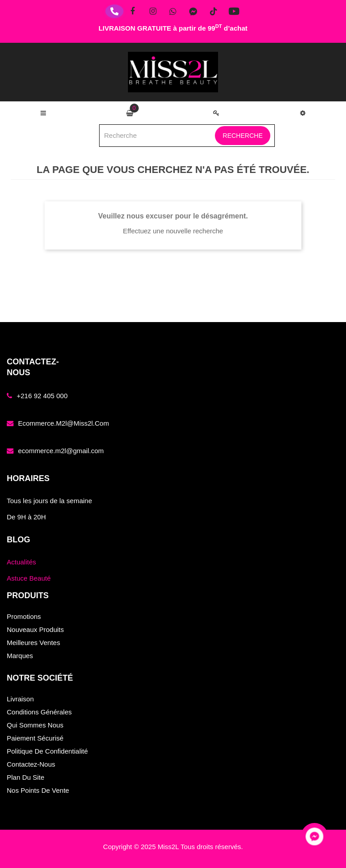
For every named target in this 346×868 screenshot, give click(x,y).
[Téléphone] (114, 11)
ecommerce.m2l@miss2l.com (64, 423)
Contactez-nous (31, 764)
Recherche (243, 136)
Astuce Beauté (29, 578)
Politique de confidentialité (47, 751)
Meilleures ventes (33, 643)
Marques (20, 656)
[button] (303, 113)
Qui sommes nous (35, 725)
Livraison (20, 699)
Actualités (21, 562)
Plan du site (25, 777)
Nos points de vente (38, 790)
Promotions (24, 616)
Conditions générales (39, 712)
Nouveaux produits (35, 629)
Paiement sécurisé (35, 738)
